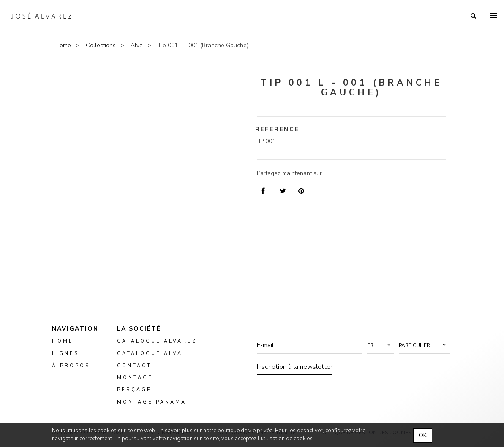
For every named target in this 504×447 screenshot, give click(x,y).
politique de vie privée (245, 431)
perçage (134, 390)
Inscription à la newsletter (295, 367)
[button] (381, 345)
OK (423, 435)
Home (63, 45)
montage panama (152, 402)
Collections (101, 45)
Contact (134, 366)
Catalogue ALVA (150, 354)
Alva (137, 45)
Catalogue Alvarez (157, 341)
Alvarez (41, 15)
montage (135, 378)
